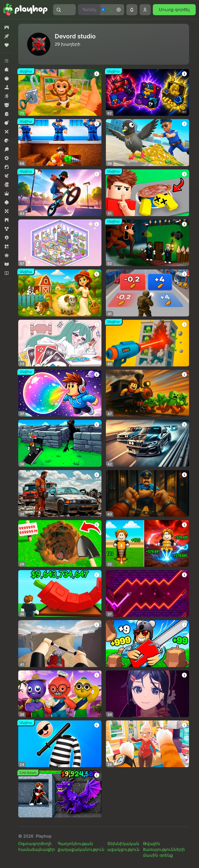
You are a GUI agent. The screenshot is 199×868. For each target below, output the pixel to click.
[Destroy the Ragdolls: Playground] (147, 343)
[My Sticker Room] (60, 243)
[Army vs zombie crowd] (147, 293)
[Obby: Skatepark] (60, 193)
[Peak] (60, 694)
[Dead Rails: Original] (147, 393)
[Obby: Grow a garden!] (60, 593)
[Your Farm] (60, 293)
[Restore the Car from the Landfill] (60, 493)
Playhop (44, 836)
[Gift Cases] (147, 92)
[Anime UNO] (60, 343)
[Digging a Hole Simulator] (60, 543)
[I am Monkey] (60, 92)
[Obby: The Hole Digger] (147, 543)
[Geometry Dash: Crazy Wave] (147, 593)
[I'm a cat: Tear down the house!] (147, 744)
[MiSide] (147, 694)
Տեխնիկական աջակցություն (123, 846)
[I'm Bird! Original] (147, 142)
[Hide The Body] (147, 193)
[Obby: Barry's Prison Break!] (147, 493)
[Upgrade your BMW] (147, 443)
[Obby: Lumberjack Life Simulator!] (147, 643)
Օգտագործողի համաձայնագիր (37, 846)
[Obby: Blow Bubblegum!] (60, 393)
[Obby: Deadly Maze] (60, 443)
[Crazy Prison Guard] (60, 744)
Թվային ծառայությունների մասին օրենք (164, 849)
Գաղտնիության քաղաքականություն (81, 846)
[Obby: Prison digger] (60, 142)
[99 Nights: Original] (147, 243)
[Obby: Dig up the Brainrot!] (60, 794)
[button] (64, 10)
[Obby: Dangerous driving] (60, 643)
